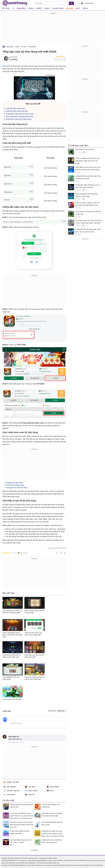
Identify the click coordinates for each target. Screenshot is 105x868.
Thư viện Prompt (58, 8)
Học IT (78, 8)
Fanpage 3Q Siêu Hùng (14, 482)
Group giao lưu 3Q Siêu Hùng (16, 487)
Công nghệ (70, 8)
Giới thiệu (4, 858)
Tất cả (7, 8)
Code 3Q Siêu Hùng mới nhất (17, 111)
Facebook (50, 858)
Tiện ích (85, 8)
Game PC (30, 794)
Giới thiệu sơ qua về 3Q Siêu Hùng (19, 119)
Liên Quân (30, 787)
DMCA (55, 858)
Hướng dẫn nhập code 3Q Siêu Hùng (20, 114)
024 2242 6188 (20, 863)
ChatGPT (39, 8)
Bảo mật (18, 858)
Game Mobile (53, 787)
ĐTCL (50, 790)
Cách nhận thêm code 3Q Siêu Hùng (19, 117)
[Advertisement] (53, 29)
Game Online (31, 790)
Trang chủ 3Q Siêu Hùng (15, 485)
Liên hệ (37, 858)
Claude (31, 8)
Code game (32, 47)
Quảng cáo (43, 858)
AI (13, 8)
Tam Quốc (6, 66)
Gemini (47, 8)
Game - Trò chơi (21, 47)
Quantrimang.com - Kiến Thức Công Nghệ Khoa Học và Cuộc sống (15, 3)
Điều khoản (11, 858)
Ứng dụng (31, 858)
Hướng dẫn (24, 858)
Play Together (10, 787)
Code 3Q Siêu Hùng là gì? (15, 108)
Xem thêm (34, 850)
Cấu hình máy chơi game (13, 790)
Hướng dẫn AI (21, 8)
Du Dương (13, 59)
